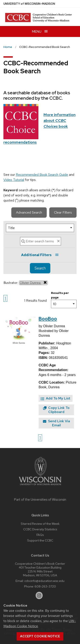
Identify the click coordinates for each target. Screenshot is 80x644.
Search (40, 268)
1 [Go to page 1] (5, 298)
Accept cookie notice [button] (40, 636)
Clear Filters (63, 212)
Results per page (60, 295)
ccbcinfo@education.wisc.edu (44, 581)
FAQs (40, 535)
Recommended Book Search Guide (42, 175)
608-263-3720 (45, 586)
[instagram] (39, 595)
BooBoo (48, 319)
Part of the (40, 500)
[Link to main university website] (40, 486)
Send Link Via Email (56, 423)
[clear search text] (58, 241)
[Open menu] (40, 31)
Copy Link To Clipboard (56, 410)
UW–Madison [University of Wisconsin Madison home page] (29, 4)
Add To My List (56, 398)
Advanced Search (29, 212)
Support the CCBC (40, 540)
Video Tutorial (14, 180)
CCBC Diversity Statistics (40, 529)
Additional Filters (40, 255)
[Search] (41, 241)
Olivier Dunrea (33, 283)
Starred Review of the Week (40, 524)
